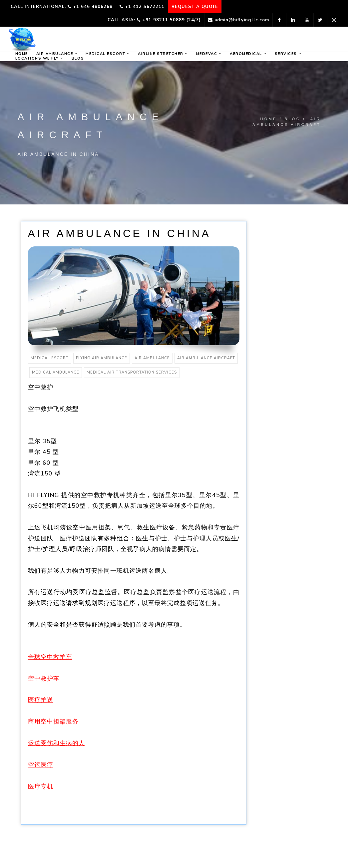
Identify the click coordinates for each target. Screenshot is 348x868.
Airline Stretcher (163, 54)
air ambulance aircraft (206, 358)
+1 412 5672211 (142, 7)
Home (269, 119)
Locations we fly (39, 59)
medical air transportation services (132, 372)
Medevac (209, 54)
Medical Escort (108, 54)
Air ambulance (57, 54)
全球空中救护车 (50, 657)
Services (288, 54)
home (22, 54)
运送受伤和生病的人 (56, 743)
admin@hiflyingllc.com (238, 20)
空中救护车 (44, 679)
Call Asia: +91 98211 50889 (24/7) (154, 20)
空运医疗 (41, 765)
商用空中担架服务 (53, 722)
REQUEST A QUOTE (195, 7)
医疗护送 (41, 700)
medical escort (50, 358)
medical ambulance (56, 372)
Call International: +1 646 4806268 (62, 7)
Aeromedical (248, 54)
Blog (78, 59)
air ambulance (152, 358)
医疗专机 (41, 786)
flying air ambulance (102, 358)
